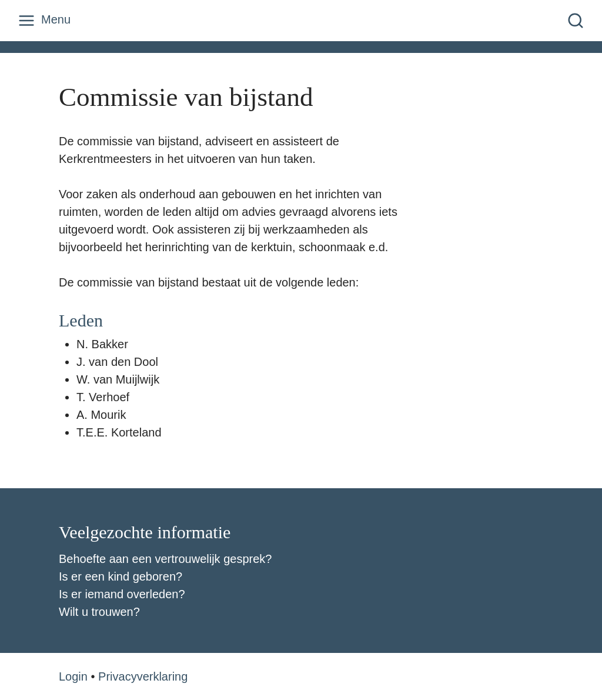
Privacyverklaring (143, 676)
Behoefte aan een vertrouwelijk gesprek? (165, 559)
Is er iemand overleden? (122, 594)
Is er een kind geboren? (121, 576)
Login (73, 676)
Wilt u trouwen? (99, 612)
